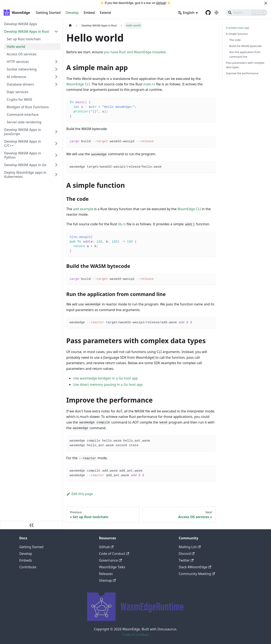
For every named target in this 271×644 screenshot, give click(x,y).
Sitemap (107, 580)
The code (235, 40)
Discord (187, 554)
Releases (106, 574)
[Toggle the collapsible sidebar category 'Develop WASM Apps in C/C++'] (56, 143)
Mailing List (190, 547)
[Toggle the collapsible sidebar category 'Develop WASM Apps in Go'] (56, 165)
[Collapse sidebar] (31, 525)
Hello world (16, 47)
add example (83, 209)
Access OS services (22, 54)
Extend (105, 13)
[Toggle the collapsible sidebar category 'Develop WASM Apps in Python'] (56, 155)
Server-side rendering (24, 122)
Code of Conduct (114, 554)
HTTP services (18, 62)
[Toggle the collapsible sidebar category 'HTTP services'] (56, 62)
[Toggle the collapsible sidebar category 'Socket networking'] (56, 69)
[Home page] (70, 25)
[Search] (247, 13)
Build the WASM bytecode (245, 46)
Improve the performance (242, 73)
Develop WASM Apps (21, 24)
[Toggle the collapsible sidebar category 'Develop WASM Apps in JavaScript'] (56, 132)
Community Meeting (197, 574)
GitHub (161, 3)
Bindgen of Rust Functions (28, 107)
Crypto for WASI (19, 99)
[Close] (266, 3)
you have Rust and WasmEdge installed (135, 52)
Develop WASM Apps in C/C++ (23, 143)
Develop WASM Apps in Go (25, 165)
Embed (89, 13)
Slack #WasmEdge (195, 567)
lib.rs (122, 224)
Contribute (28, 567)
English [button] (186, 13)
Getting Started (48, 13)
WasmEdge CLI (78, 84)
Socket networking (22, 69)
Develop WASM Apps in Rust (27, 31)
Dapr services (18, 92)
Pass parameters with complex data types (245, 65)
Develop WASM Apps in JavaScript (23, 132)
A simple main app (238, 28)
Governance (110, 560)
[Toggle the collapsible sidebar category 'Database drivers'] (56, 84)
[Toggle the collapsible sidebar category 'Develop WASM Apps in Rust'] (56, 31)
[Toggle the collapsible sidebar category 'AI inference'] (56, 77)
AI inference (16, 77)
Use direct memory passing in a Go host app (108, 385)
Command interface (23, 115)
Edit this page (80, 494)
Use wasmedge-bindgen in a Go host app (105, 378)
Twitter (186, 560)
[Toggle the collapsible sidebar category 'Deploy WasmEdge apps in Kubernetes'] (56, 175)
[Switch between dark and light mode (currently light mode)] (216, 13)
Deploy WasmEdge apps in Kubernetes (25, 175)
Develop (72, 13)
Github (106, 547)
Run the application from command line (245, 54)
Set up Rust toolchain (24, 39)
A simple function (237, 34)
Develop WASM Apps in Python (23, 155)
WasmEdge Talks (112, 567)
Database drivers (20, 84)
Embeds (26, 560)
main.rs (149, 84)
